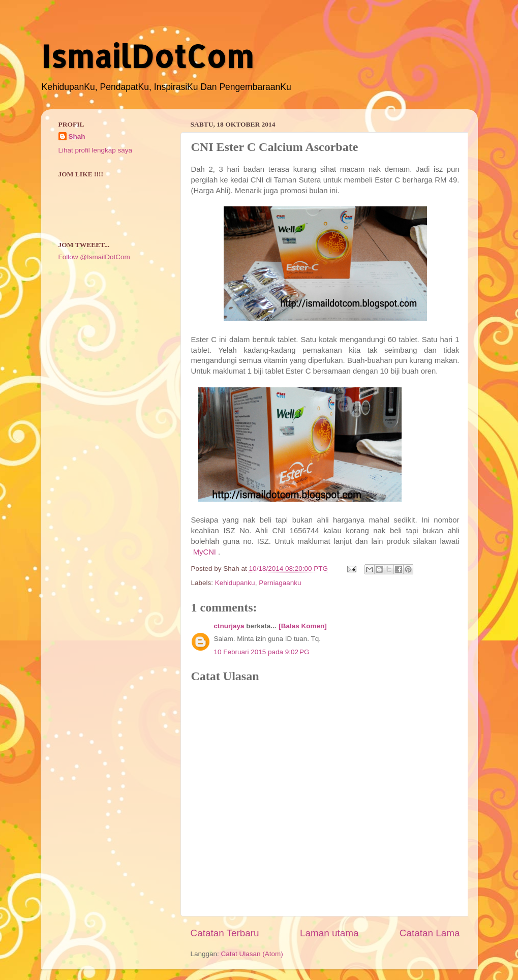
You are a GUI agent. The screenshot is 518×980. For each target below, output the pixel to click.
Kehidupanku (235, 583)
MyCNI (205, 552)
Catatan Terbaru (225, 933)
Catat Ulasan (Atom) (252, 954)
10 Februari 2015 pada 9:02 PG (262, 652)
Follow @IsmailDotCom (94, 257)
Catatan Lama (430, 933)
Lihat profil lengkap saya (96, 150)
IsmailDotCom (147, 56)
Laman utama (329, 933)
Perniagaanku (280, 583)
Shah (77, 136)
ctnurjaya (229, 626)
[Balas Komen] (303, 626)
